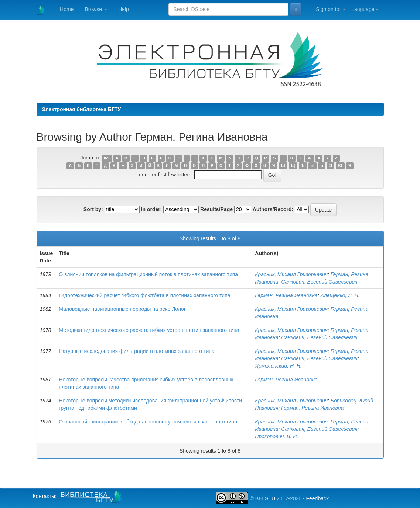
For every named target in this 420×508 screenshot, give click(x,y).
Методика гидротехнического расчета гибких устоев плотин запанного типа (149, 330)
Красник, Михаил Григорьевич (291, 274)
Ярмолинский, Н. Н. (278, 366)
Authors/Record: (273, 209)
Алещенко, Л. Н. (340, 295)
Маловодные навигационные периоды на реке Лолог (122, 309)
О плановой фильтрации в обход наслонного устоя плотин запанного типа (148, 422)
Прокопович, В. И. (276, 436)
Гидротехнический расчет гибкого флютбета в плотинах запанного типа (144, 295)
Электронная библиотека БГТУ (82, 109)
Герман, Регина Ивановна (286, 295)
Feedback (317, 498)
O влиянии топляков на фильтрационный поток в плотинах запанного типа (148, 274)
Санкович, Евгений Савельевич (319, 282)
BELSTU (265, 498)
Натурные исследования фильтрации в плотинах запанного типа (136, 351)
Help (124, 9)
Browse (96, 9)
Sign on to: (329, 9)
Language (365, 9)
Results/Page (216, 209)
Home (65, 9)
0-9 (107, 158)
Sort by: (93, 209)
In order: (152, 209)
